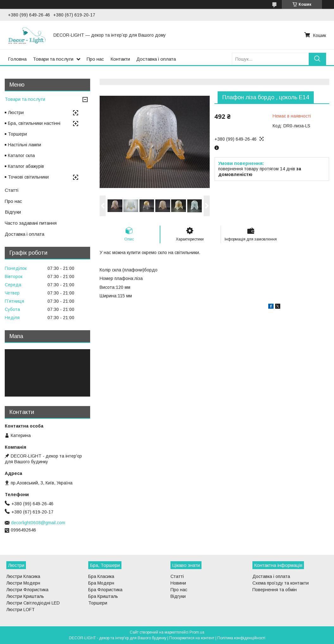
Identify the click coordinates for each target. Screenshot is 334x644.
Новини (178, 583)
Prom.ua (197, 632)
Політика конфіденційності (241, 638)
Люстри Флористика (27, 590)
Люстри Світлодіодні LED (33, 603)
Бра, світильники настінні (34, 123)
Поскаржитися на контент (192, 638)
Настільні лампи (25, 145)
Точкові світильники (28, 177)
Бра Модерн (101, 583)
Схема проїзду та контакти (281, 583)
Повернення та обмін (275, 590)
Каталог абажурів (26, 166)
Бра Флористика (105, 590)
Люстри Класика (23, 576)
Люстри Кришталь (25, 596)
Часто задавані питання (31, 223)
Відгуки (13, 212)
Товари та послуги (53, 59)
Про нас (95, 59)
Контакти (120, 59)
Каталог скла (21, 155)
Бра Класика (101, 576)
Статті (12, 190)
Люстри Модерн (23, 583)
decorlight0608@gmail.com (38, 523)
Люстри (16, 112)
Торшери (17, 134)
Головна (17, 59)
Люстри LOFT (21, 610)
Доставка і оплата (156, 59)
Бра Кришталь (103, 596)
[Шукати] (317, 59)
